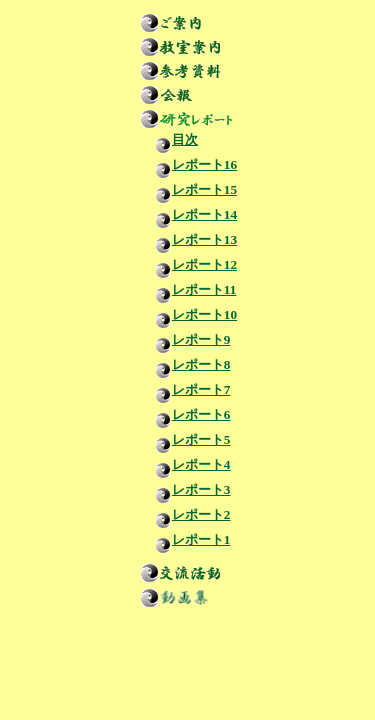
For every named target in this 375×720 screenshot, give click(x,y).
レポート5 (187, 439)
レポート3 (187, 489)
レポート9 (187, 339)
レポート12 (190, 264)
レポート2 (187, 514)
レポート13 (190, 239)
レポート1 (187, 539)
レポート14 (190, 214)
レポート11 (190, 289)
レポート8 (187, 364)
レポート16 (190, 164)
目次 (171, 139)
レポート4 (187, 464)
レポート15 (190, 189)
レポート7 (187, 389)
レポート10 (190, 314)
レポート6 (187, 414)
